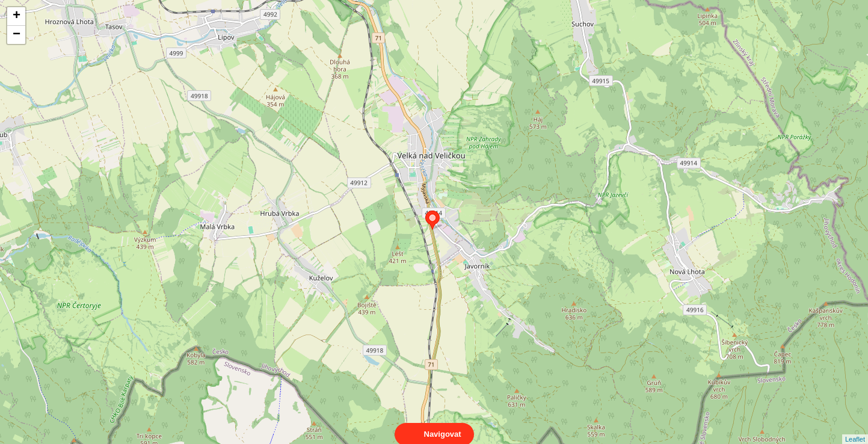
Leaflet (855, 428)
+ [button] (17, 16)
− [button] (17, 35)
